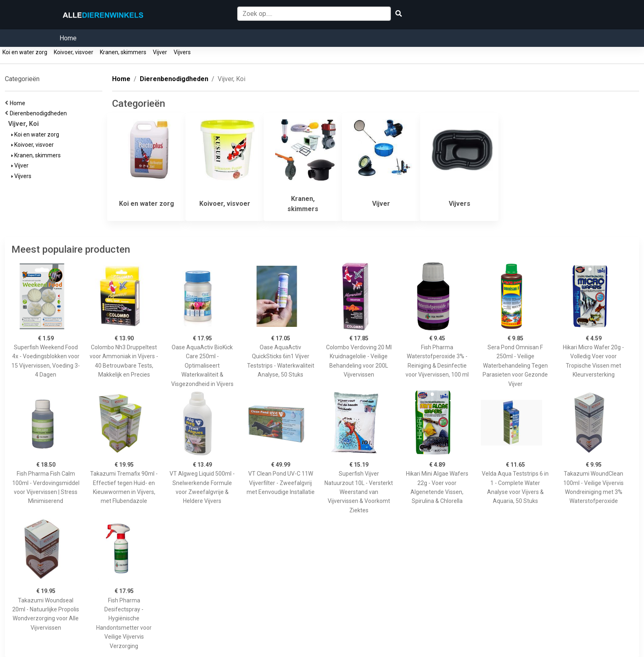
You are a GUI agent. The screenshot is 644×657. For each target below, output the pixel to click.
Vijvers (182, 52)
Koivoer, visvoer (74, 52)
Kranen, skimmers (123, 52)
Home (68, 38)
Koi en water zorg (25, 52)
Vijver (160, 52)
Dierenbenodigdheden (40, 113)
